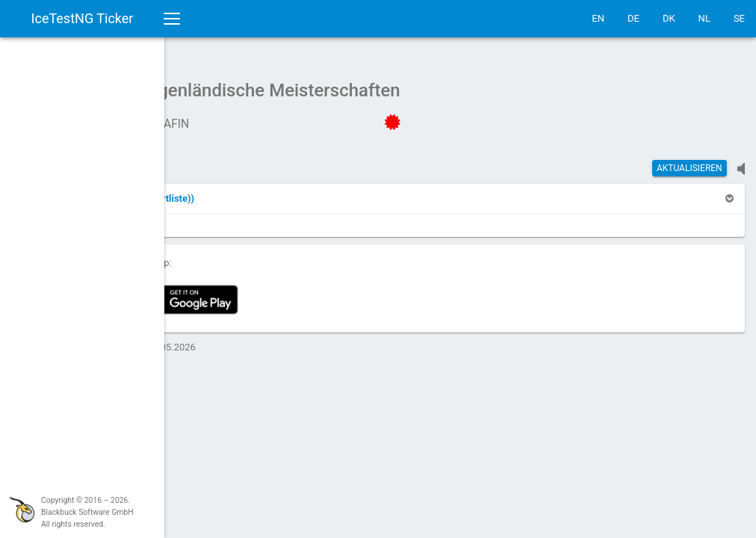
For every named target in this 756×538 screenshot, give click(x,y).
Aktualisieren (690, 161)
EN (598, 18)
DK (669, 18)
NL (704, 18)
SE (739, 18)
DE (633, 18)
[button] (263, 191)
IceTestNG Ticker (83, 18)
